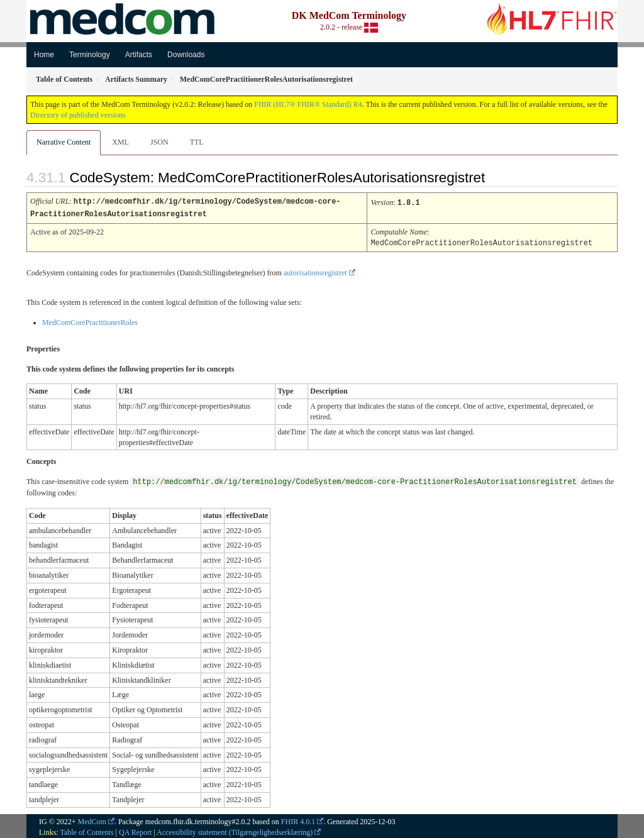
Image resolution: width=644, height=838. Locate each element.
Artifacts (139, 55)
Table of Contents (86, 830)
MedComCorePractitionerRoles (90, 321)
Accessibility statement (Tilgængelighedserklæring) (235, 830)
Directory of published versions (78, 115)
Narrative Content (64, 142)
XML (120, 142)
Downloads (186, 55)
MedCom (92, 820)
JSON (159, 142)
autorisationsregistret (315, 271)
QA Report (135, 830)
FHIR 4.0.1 (298, 820)
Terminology (90, 55)
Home (44, 55)
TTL (197, 142)
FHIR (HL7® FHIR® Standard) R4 (308, 104)
